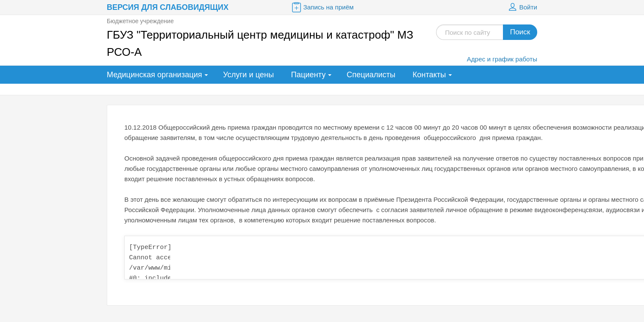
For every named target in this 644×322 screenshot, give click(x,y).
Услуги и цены (248, 75)
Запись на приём (322, 7)
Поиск (520, 32)
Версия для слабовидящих (168, 7)
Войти (522, 7)
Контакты (429, 75)
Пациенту (308, 75)
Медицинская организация (154, 75)
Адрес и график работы (502, 59)
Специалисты (371, 75)
